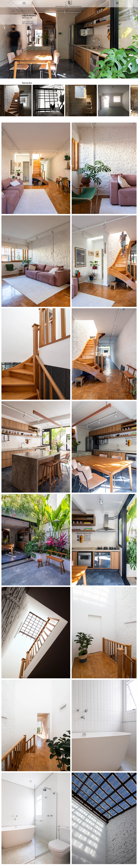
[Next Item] (136, 101)
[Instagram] (117, 3)
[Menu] (24, 3)
